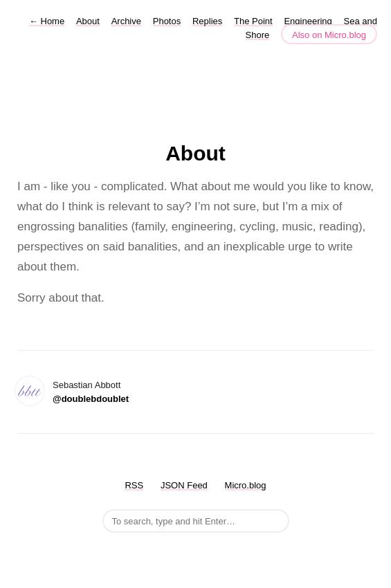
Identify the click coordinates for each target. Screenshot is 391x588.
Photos (167, 21)
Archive (126, 21)
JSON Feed (184, 485)
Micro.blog (246, 485)
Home (47, 21)
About (88, 21)
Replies (207, 21)
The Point (253, 21)
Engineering (308, 21)
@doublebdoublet (91, 399)
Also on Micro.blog (329, 35)
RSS (134, 485)
